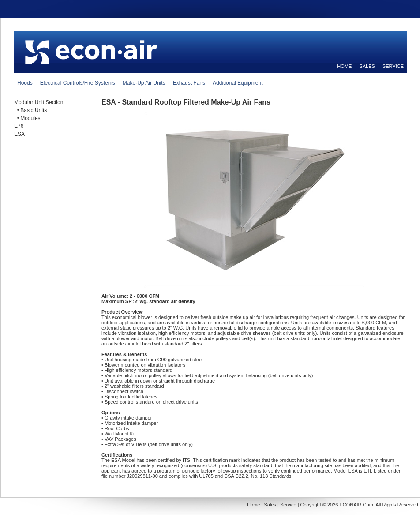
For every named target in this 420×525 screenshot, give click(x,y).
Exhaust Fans (189, 83)
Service (288, 505)
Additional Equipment (238, 83)
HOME (344, 66)
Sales (270, 505)
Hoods (25, 83)
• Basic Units (30, 110)
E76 (19, 126)
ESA (19, 134)
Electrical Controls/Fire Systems (78, 83)
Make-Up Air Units (144, 83)
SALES (367, 66)
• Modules (27, 118)
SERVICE (393, 66)
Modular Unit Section (39, 102)
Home (253, 505)
